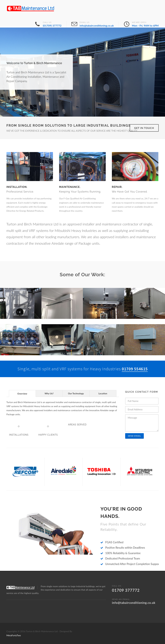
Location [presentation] (103, 393)
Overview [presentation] (22, 394)
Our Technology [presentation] (76, 393)
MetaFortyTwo (14, 635)
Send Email (134, 436)
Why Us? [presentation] (49, 393)
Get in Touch (144, 128)
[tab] (22, 393)
